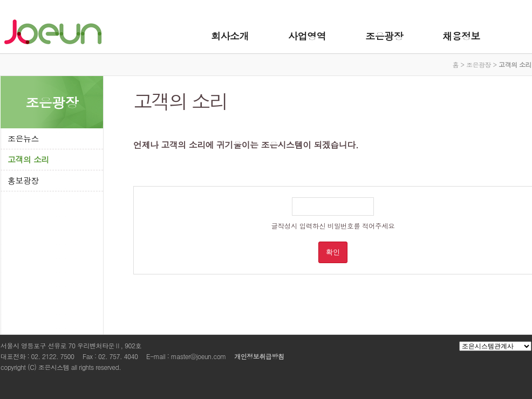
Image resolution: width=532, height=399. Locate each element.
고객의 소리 (28, 159)
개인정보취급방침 (259, 356)
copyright (13, 367)
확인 (333, 252)
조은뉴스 (23, 138)
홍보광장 (23, 180)
